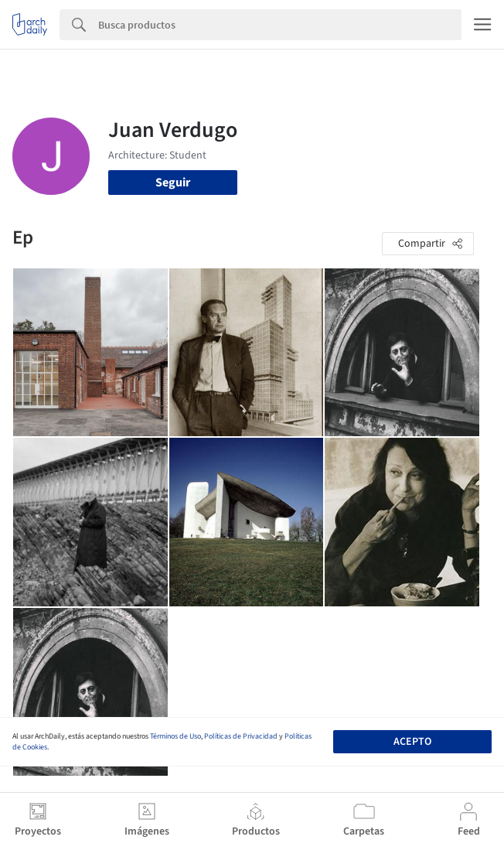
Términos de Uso (175, 736)
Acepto (412, 742)
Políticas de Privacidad (241, 736)
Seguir (173, 183)
